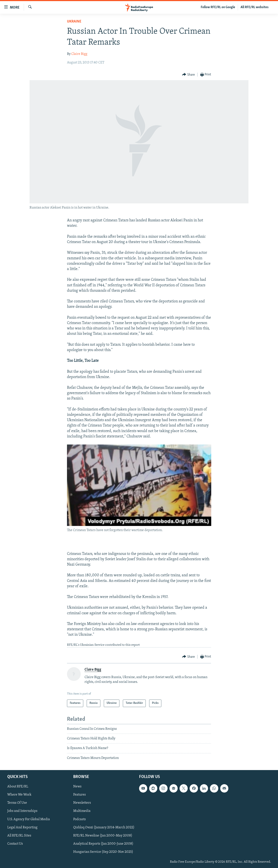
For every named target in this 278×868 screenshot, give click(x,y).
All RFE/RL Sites (19, 836)
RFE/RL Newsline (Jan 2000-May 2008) (103, 836)
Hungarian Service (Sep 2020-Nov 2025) (103, 852)
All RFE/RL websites (255, 7)
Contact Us (15, 844)
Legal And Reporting (22, 827)
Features (80, 795)
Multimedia (82, 811)
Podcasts (80, 819)
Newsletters (82, 803)
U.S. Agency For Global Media (29, 819)
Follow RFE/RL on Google (218, 7)
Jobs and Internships (22, 811)
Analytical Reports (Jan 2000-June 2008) (103, 844)
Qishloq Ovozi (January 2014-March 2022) (104, 827)
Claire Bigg (79, 54)
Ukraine (74, 22)
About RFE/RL (18, 787)
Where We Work (19, 795)
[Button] (188, 75)
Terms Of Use (17, 803)
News (77, 787)
